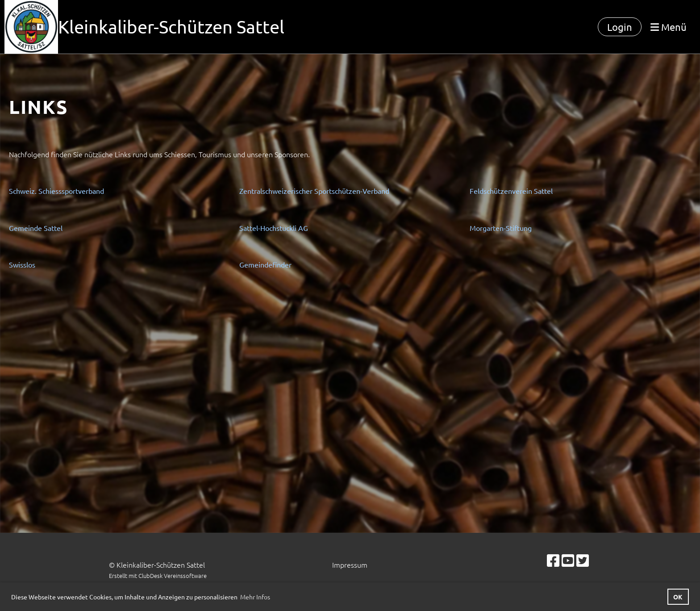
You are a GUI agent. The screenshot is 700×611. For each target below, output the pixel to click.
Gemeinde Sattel (36, 228)
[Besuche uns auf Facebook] (553, 561)
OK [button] (678, 597)
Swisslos (22, 264)
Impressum (350, 565)
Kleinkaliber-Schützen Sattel (171, 27)
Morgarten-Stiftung (501, 228)
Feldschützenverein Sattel (511, 191)
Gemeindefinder (265, 264)
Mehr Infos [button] (255, 597)
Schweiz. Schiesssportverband (56, 191)
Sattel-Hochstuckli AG (274, 228)
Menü (669, 27)
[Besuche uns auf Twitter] (583, 561)
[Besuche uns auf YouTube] (568, 561)
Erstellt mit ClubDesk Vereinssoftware (158, 575)
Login (620, 27)
